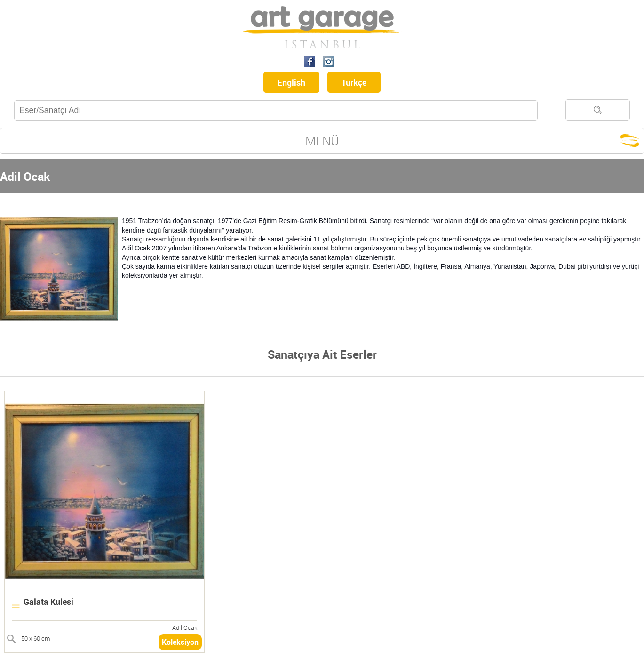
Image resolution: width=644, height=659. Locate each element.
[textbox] (276, 110)
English (291, 82)
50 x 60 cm (36, 638)
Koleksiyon (180, 642)
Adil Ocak (185, 627)
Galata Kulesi (48, 602)
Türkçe (354, 82)
